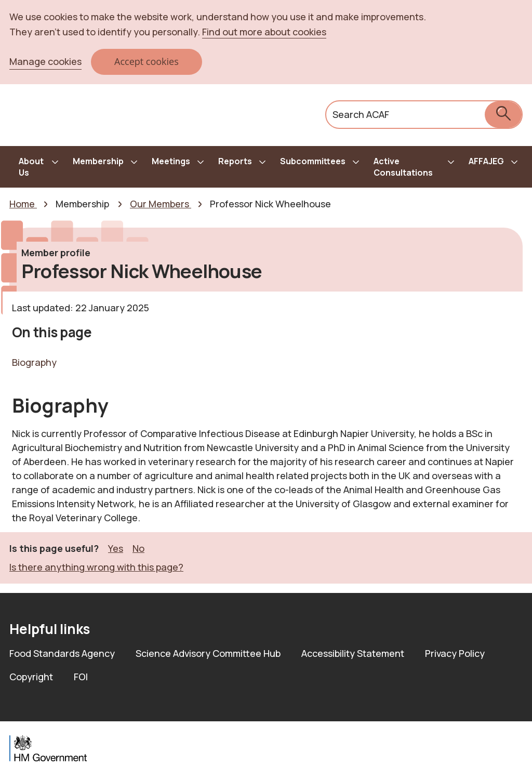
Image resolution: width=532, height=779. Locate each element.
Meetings (171, 161)
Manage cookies (45, 61)
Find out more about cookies (264, 32)
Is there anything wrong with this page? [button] (96, 567)
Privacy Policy (455, 653)
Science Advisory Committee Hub (208, 653)
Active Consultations (403, 167)
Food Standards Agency (62, 653)
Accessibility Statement (353, 653)
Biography (34, 362)
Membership (98, 161)
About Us (31, 167)
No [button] (138, 548)
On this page (52, 332)
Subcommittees (313, 161)
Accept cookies (147, 61)
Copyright (31, 677)
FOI (81, 677)
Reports (235, 161)
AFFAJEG (486, 161)
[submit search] (503, 115)
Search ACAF (361, 114)
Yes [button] (116, 548)
